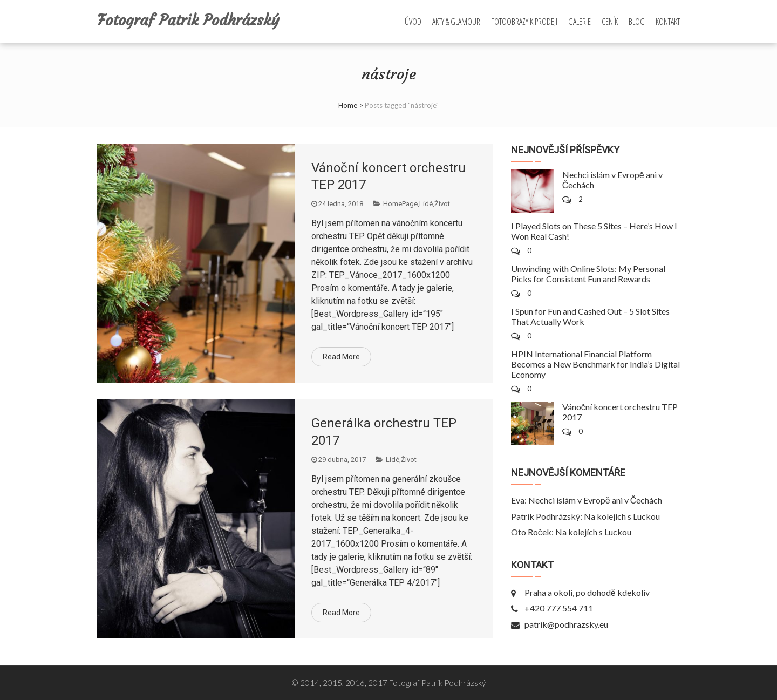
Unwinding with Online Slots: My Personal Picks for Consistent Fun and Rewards (588, 274)
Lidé (426, 204)
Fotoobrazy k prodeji (524, 22)
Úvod (413, 22)
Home (348, 105)
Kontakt (668, 22)
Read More (341, 357)
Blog (637, 22)
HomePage (400, 204)
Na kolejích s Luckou (622, 516)
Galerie (580, 22)
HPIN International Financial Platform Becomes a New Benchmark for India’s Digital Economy (595, 364)
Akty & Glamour (456, 22)
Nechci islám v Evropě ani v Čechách (595, 500)
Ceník (610, 22)
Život (442, 204)
